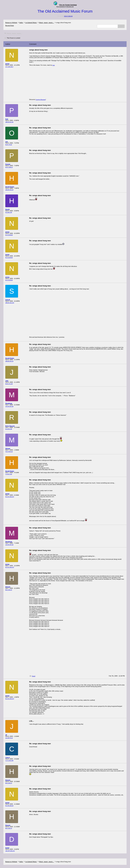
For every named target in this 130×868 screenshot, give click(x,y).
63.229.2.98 (9, 429)
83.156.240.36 (9, 806)
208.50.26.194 (9, 122)
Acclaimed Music (31, 23)
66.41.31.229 (9, 384)
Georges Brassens (41, 99)
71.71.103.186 (9, 760)
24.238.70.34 (9, 738)
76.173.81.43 (9, 451)
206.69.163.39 (9, 190)
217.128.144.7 (9, 67)
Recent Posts (10, 25)
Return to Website (11, 23)
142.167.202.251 (10, 851)
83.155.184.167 (10, 497)
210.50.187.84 (9, 406)
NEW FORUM (68, 16)
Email (34, 676)
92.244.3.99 (9, 212)
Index (21, 23)
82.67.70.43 (9, 145)
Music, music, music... (46, 23)
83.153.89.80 (9, 235)
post (54, 65)
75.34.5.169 (9, 474)
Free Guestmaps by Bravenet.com (65, 7)
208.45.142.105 (10, 303)
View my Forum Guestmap (68, 5)
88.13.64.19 (9, 590)
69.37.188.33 (9, 167)
